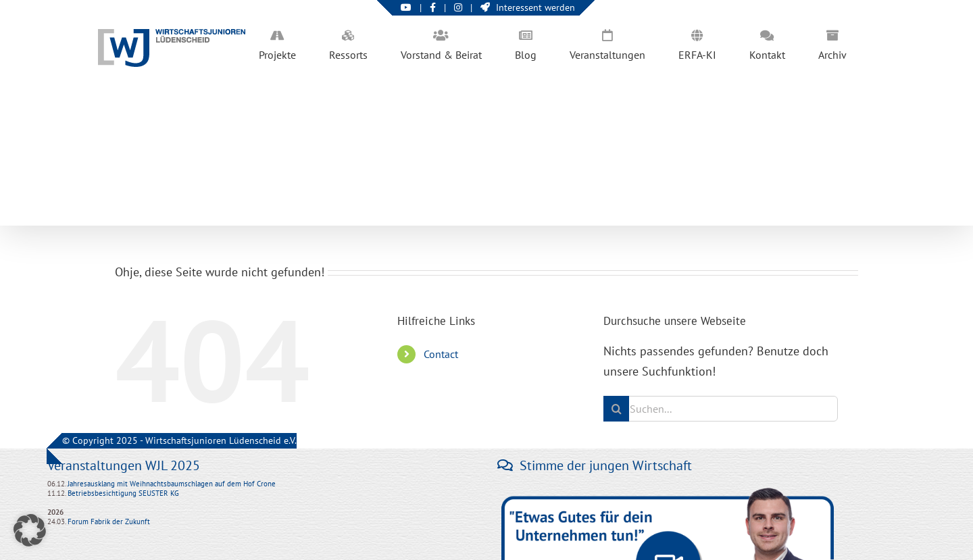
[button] (30, 530)
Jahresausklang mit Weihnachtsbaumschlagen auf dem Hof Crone (172, 484)
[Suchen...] (721, 409)
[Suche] (616, 409)
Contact (441, 354)
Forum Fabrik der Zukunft (109, 521)
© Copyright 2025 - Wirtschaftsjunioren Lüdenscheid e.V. (179, 440)
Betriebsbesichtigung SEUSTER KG (122, 493)
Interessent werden (528, 7)
